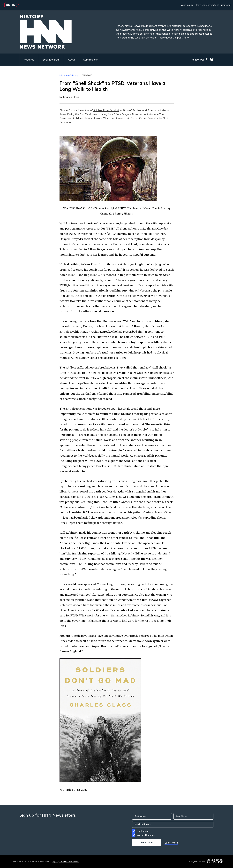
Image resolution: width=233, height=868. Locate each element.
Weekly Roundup (146, 835)
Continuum (143, 831)
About (71, 60)
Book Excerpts (51, 60)
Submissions (90, 60)
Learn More (171, 843)
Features (29, 60)
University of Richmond (218, 5)
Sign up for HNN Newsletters (66, 861)
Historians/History (69, 75)
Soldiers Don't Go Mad (106, 110)
